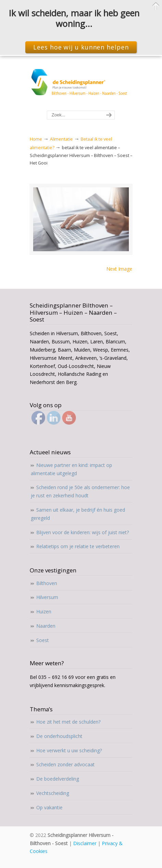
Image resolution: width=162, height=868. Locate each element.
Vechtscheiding (53, 793)
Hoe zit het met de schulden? (68, 722)
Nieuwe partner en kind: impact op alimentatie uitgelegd (71, 469)
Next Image (119, 269)
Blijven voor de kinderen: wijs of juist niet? (83, 532)
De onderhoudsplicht (59, 736)
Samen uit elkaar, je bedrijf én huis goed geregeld (78, 514)
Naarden (46, 626)
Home (36, 139)
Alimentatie (61, 139)
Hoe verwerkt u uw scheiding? (69, 750)
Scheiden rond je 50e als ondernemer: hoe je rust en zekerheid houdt (80, 491)
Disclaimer (85, 843)
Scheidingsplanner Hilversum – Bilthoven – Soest (81, 84)
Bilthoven (47, 583)
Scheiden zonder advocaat (65, 764)
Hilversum (47, 597)
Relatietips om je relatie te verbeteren (78, 546)
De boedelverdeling (58, 779)
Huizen (44, 611)
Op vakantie (49, 807)
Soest (43, 640)
